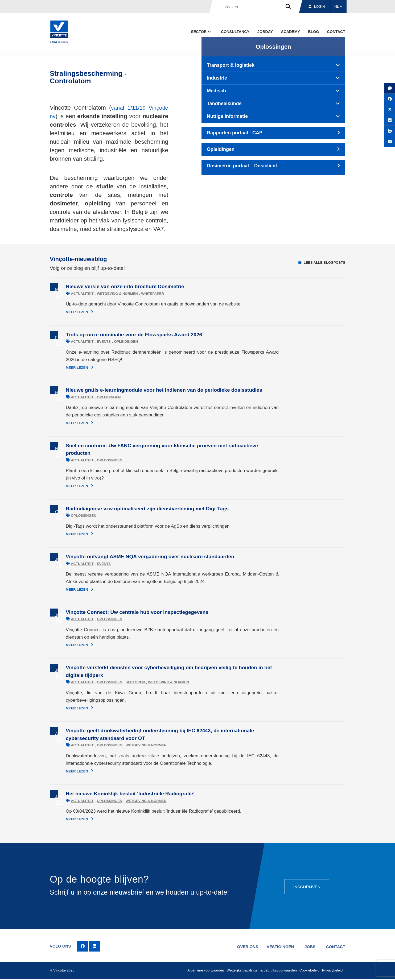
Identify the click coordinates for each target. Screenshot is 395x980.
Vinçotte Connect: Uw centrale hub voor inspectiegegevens (121, 612)
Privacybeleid (332, 971)
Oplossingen (94, 460)
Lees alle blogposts (322, 262)
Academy (290, 32)
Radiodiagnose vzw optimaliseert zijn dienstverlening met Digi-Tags (131, 509)
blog (313, 32)
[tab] (273, 65)
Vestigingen (278, 946)
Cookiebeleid (308, 971)
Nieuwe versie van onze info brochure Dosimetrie (109, 286)
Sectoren (119, 682)
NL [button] (339, 7)
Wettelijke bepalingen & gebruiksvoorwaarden (260, 971)
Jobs (309, 946)
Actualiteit (66, 294)
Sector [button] (201, 32)
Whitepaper (137, 294)
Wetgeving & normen (101, 294)
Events (88, 342)
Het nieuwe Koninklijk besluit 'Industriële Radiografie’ (114, 794)
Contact (336, 32)
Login (317, 7)
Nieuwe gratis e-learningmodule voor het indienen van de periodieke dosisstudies (148, 390)
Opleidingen (110, 342)
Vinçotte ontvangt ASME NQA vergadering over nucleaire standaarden (134, 557)
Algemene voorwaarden (204, 971)
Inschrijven (306, 886)
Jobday (265, 32)
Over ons (245, 946)
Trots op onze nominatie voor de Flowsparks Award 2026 (118, 335)
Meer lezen (63, 312)
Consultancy (235, 32)
